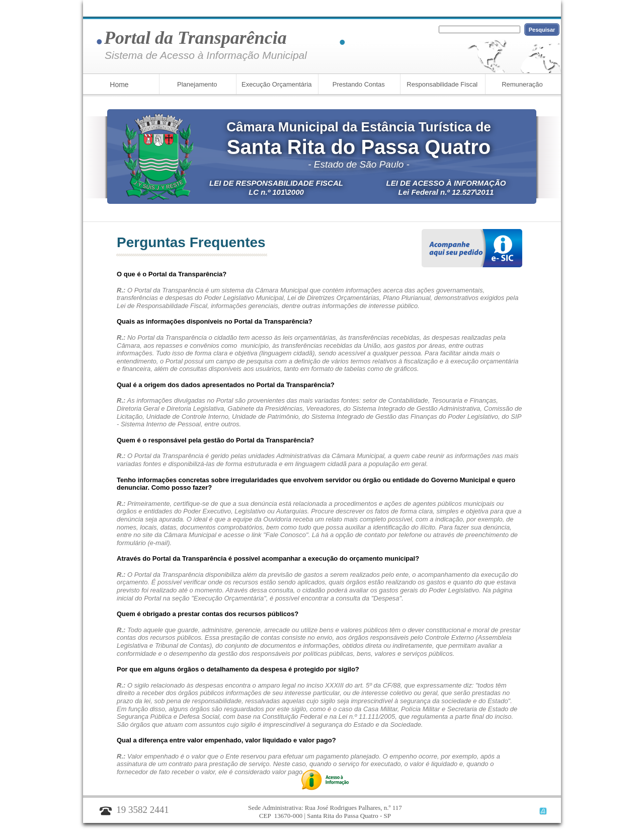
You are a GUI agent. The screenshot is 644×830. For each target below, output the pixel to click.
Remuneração (522, 84)
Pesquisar (542, 30)
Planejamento (196, 84)
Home (119, 85)
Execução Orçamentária (275, 84)
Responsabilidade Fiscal (441, 84)
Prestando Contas (358, 84)
